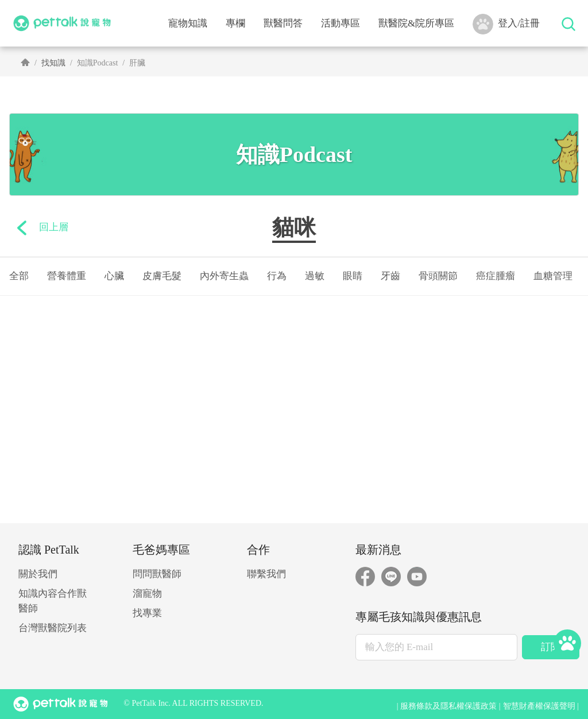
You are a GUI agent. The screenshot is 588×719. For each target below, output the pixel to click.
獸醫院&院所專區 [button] (416, 23)
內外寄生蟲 (224, 276)
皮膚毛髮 (162, 276)
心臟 (114, 276)
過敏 (315, 276)
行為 (277, 276)
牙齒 (390, 276)
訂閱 (551, 647)
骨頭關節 (438, 276)
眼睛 (353, 276)
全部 (19, 276)
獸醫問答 (283, 23)
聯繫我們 (266, 574)
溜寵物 (147, 594)
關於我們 (38, 574)
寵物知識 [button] (188, 23)
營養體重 (67, 276)
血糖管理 (553, 276)
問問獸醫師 (157, 574)
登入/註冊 (506, 24)
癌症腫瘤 (496, 276)
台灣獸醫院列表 (53, 628)
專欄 (235, 23)
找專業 (147, 613)
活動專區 (341, 23)
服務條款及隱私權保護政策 (448, 706)
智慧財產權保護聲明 (539, 706)
